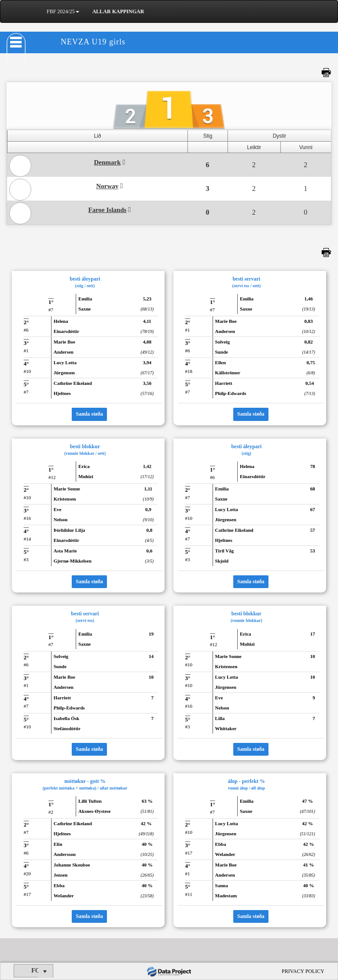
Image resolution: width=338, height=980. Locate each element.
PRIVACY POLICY (303, 971)
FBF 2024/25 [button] (63, 11)
